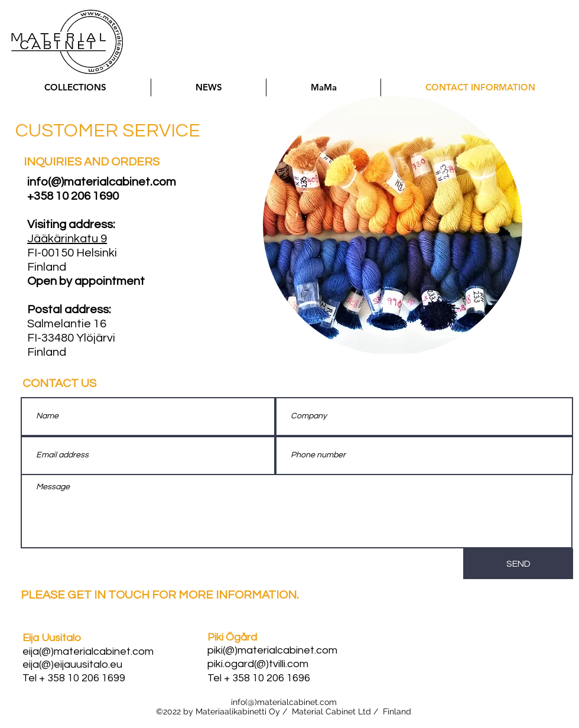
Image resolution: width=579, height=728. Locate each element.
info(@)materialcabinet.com (102, 182)
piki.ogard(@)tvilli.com (258, 664)
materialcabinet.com (297, 702)
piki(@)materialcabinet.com (272, 650)
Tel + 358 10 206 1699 (74, 678)
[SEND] (518, 564)
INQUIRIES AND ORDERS (92, 162)
